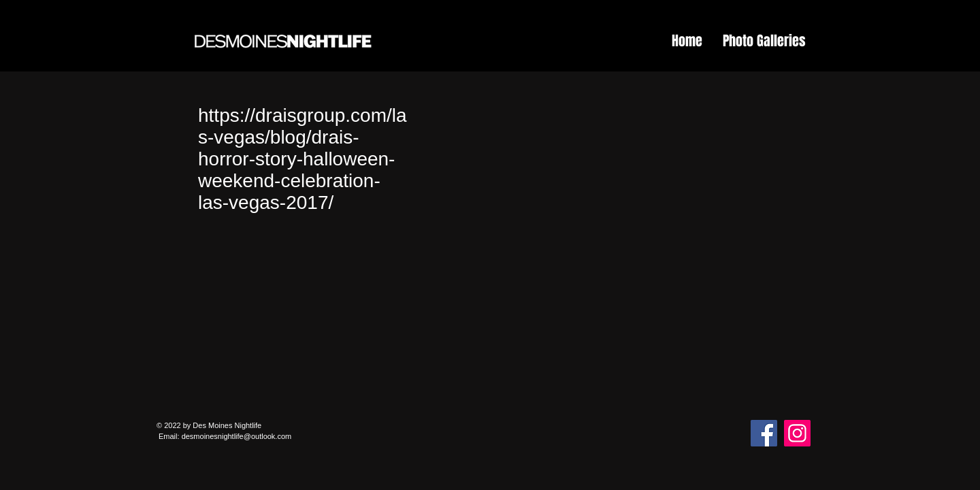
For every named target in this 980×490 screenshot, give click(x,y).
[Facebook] (764, 433)
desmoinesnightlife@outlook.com (237, 436)
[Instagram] (797, 433)
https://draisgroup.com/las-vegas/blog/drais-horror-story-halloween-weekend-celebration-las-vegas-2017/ (303, 159)
